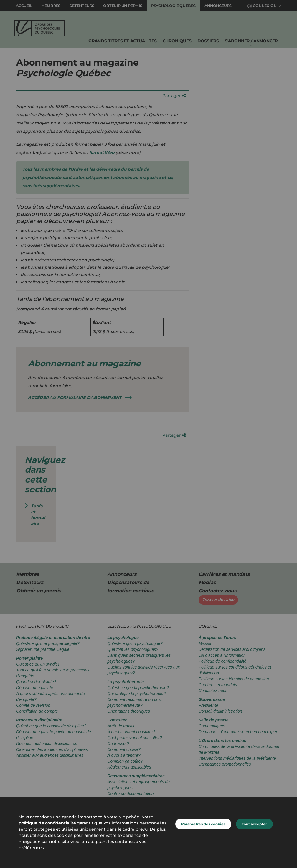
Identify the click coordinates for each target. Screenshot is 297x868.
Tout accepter (254, 824)
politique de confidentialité (47, 823)
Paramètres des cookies (203, 824)
